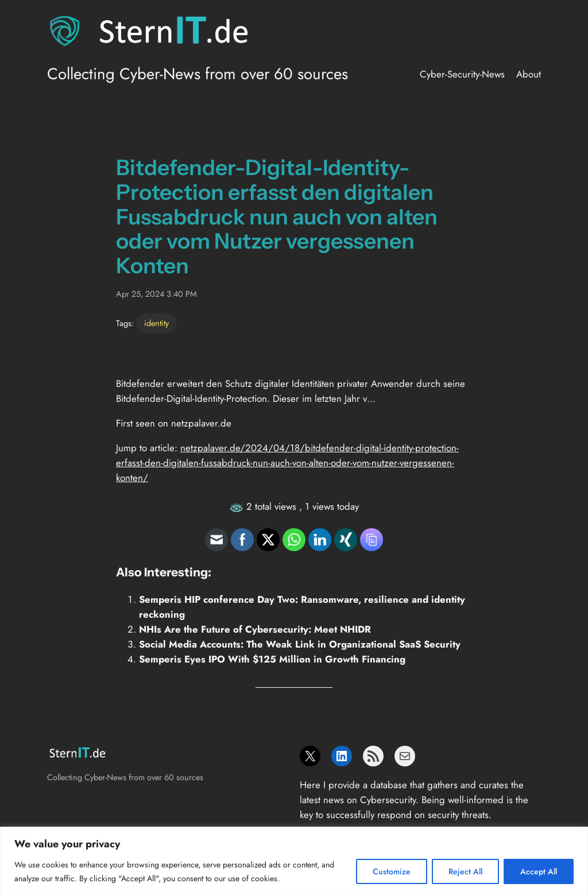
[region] (294, 861)
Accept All (539, 871)
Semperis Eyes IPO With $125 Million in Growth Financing (272, 659)
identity (156, 323)
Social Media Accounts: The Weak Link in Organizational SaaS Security (300, 644)
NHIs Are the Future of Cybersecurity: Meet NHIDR (255, 629)
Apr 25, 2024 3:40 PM (156, 294)
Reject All (465, 871)
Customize (392, 871)
